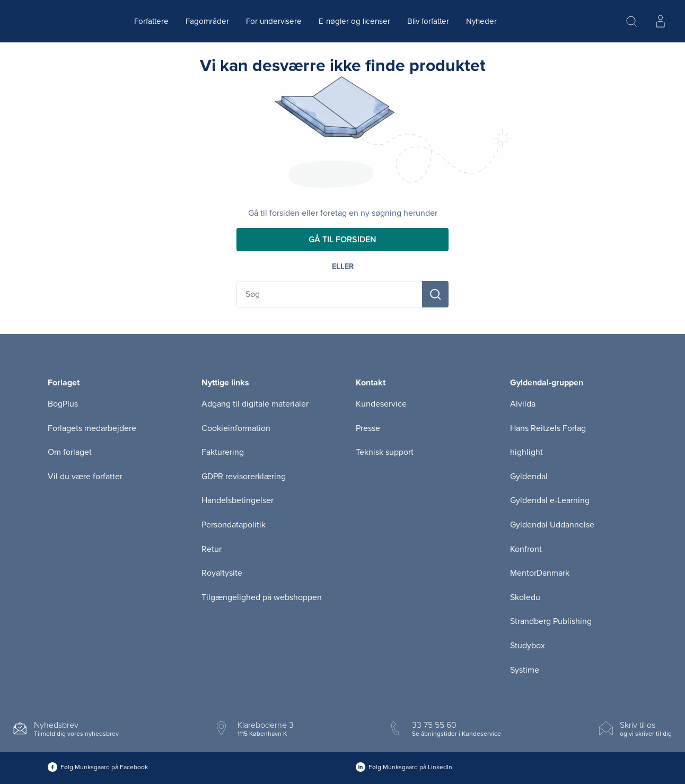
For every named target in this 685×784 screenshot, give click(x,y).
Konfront (526, 549)
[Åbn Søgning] (631, 21)
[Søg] (435, 294)
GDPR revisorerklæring (244, 477)
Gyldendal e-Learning (550, 500)
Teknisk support (385, 452)
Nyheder (481, 21)
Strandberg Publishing (551, 621)
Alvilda (523, 404)
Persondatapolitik (234, 525)
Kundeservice (381, 404)
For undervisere (274, 21)
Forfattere (151, 21)
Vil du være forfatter (85, 477)
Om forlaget (70, 452)
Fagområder (207, 21)
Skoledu (525, 597)
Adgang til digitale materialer (255, 404)
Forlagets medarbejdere (92, 428)
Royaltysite (222, 573)
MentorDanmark (540, 573)
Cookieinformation (236, 428)
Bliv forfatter (428, 21)
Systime (525, 670)
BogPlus (63, 404)
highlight (526, 452)
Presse (368, 428)
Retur (212, 549)
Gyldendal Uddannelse (552, 525)
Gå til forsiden (342, 240)
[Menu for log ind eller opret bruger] (660, 21)
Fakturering (223, 452)
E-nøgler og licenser (354, 21)
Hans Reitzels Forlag (548, 428)
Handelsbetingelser (238, 500)
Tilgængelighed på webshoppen (262, 597)
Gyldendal (529, 477)
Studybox (528, 646)
